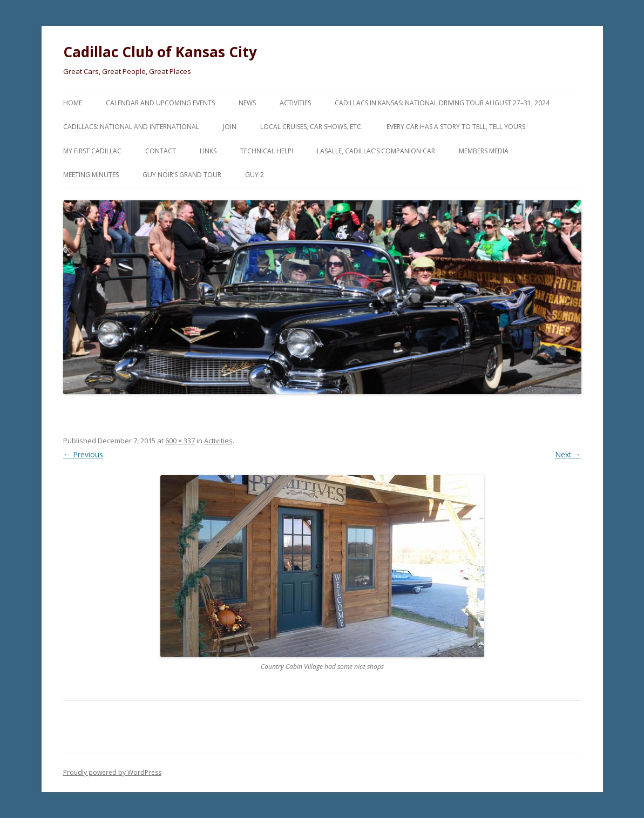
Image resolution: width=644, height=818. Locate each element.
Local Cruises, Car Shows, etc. (311, 127)
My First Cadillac (92, 151)
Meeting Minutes (91, 175)
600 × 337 (180, 441)
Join (230, 127)
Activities (295, 103)
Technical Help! (267, 151)
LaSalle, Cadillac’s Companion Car (376, 151)
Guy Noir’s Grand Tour (182, 175)
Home (73, 103)
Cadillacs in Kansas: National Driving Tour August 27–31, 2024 (442, 103)
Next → (568, 454)
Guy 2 (255, 175)
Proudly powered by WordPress (112, 772)
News (247, 103)
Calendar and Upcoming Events (160, 103)
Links (208, 151)
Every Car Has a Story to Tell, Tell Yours (456, 127)
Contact (161, 151)
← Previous (83, 454)
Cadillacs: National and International (131, 127)
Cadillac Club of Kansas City (160, 52)
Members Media (484, 151)
